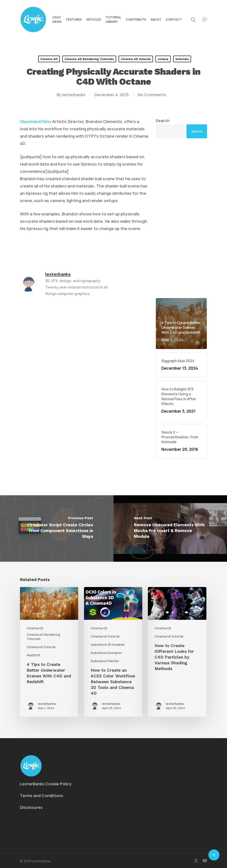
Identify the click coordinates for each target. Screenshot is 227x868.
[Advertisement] (181, 218)
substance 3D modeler (108, 645)
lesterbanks (74, 95)
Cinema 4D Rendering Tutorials (89, 59)
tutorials (182, 59)
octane (163, 59)
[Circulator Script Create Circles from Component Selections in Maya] (57, 529)
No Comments (152, 95)
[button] (205, 20)
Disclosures (31, 807)
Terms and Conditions (42, 796)
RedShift (33, 655)
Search (163, 121)
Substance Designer (106, 653)
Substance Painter (105, 661)
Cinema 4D (49, 59)
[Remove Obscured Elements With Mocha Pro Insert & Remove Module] (170, 529)
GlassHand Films (36, 121)
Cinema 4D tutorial (136, 59)
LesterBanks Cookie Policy (46, 784)
